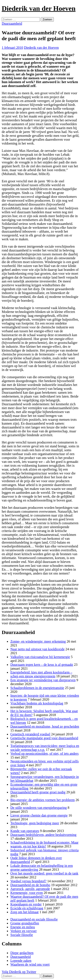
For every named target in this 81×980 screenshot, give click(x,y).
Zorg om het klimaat (25, 912)
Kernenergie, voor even (27, 893)
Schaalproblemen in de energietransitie (37, 688)
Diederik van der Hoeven (39, 8)
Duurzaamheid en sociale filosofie (34, 919)
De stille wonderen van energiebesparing (39, 808)
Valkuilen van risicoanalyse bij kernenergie (40, 657)
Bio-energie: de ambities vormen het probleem (43, 800)
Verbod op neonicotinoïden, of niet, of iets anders (44, 754)
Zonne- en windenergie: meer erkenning (38, 641)
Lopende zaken (21, 961)
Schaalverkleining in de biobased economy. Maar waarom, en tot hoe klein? (44, 844)
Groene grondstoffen (25, 923)
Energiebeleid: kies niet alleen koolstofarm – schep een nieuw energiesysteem (41, 674)
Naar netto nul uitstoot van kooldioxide (37, 649)
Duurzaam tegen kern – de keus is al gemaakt (42, 665)
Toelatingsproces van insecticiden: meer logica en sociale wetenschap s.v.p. (45, 748)
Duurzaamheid (12, 24)
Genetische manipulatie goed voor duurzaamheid (44, 738)
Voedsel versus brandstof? (28, 881)
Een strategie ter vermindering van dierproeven (43, 680)
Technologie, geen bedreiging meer (35, 823)
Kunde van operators (25, 831)
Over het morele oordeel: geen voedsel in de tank (44, 873)
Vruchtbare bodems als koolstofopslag (37, 703)
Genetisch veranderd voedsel (30, 734)
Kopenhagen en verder (26, 904)
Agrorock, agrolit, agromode (30, 889)
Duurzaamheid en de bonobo (30, 885)
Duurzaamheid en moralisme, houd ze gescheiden (45, 726)
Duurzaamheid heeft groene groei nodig (38, 792)
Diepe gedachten (22, 953)
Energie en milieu (23, 927)
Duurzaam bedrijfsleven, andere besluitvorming (43, 835)
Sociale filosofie (22, 935)
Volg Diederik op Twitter (19, 972)
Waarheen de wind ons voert (30, 964)
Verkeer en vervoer (24, 931)
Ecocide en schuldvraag (27, 908)
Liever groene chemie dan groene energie (39, 815)
